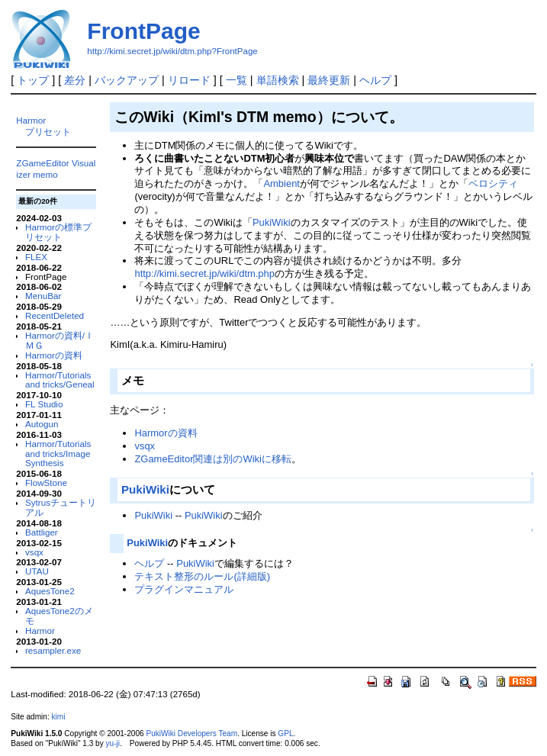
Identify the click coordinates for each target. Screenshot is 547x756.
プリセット (48, 132)
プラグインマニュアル (184, 589)
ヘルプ (375, 80)
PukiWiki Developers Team (191, 733)
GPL (285, 733)
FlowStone (46, 483)
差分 (75, 80)
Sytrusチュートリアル (61, 507)
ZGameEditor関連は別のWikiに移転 (212, 459)
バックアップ (127, 80)
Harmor (31, 120)
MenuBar (43, 296)
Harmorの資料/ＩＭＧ (60, 340)
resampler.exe (53, 650)
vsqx (34, 552)
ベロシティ (493, 183)
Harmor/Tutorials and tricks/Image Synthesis (58, 454)
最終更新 (329, 80)
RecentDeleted (55, 315)
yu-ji (113, 743)
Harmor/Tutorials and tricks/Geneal (60, 380)
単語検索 (278, 80)
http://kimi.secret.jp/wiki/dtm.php (204, 273)
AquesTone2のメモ (59, 616)
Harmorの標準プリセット (58, 232)
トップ (33, 80)
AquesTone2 (50, 591)
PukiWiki (272, 222)
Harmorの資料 (54, 355)
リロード (189, 80)
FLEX (36, 257)
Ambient (282, 183)
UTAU (37, 571)
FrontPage (143, 31)
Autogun (42, 424)
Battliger (42, 532)
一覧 (236, 80)
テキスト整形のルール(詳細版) (202, 576)
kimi (59, 717)
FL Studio (44, 404)
